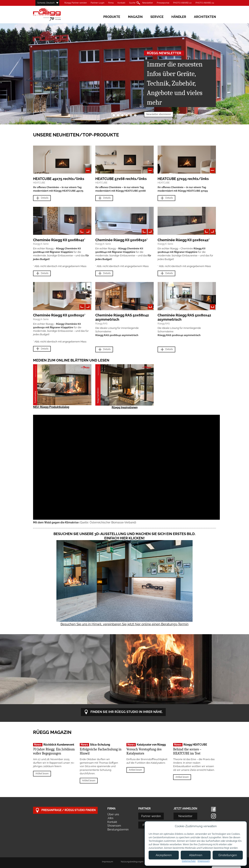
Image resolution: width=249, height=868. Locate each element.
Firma (111, 3)
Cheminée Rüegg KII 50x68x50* (121, 240)
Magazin (135, 17)
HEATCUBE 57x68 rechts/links (121, 179)
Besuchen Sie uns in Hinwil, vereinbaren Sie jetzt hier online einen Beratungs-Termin (124, 624)
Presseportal (163, 3)
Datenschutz (189, 861)
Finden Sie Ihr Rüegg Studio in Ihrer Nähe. (123, 712)
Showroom (114, 826)
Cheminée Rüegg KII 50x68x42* (59, 240)
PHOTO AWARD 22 (182, 3)
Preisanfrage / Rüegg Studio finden (65, 810)
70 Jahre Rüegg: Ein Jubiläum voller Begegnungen (54, 751)
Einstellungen (228, 855)
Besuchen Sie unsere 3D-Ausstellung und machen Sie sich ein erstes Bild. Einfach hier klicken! (124, 536)
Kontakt (121, 3)
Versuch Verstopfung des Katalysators (144, 751)
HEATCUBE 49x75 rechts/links (59, 179)
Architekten (205, 17)
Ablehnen (196, 855)
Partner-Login (97, 3)
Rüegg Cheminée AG (53, 14)
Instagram (213, 816)
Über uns (113, 814)
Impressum (107, 862)
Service (157, 17)
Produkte (112, 17)
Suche (132, 3)
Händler (179, 17)
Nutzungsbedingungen (132, 862)
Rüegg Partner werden (76, 3)
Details (42, 198)
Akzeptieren (164, 855)
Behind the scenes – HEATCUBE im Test (187, 751)
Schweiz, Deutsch (46, 3)
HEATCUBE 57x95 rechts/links (183, 179)
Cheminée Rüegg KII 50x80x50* (59, 315)
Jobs (110, 818)
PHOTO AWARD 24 (205, 3)
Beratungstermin (118, 830)
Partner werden (151, 816)
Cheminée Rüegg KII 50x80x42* (184, 240)
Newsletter (148, 3)
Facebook (213, 809)
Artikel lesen (42, 774)
